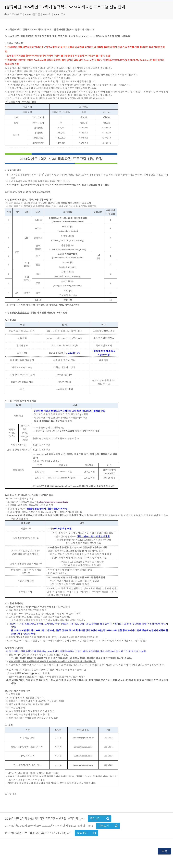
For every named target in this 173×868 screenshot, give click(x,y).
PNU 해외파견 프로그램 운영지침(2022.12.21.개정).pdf (39, 833)
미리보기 (95, 818)
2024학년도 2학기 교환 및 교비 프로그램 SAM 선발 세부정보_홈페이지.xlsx (49, 826)
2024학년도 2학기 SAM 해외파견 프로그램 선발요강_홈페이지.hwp (45, 818)
